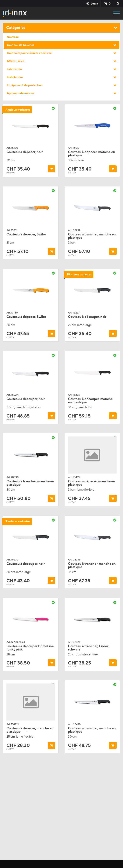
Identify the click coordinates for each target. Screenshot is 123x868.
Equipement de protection (25, 85)
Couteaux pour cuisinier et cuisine (29, 53)
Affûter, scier (15, 61)
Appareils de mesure (20, 93)
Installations (15, 77)
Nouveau (13, 37)
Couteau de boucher (20, 45)
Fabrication (14, 69)
